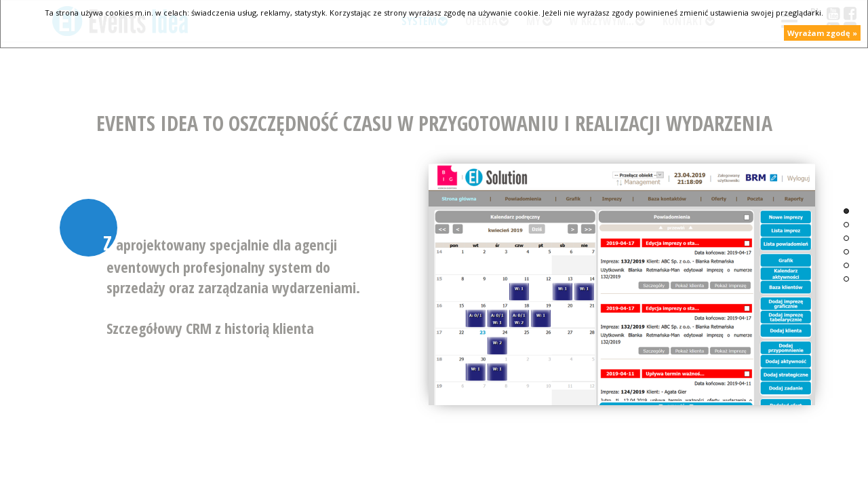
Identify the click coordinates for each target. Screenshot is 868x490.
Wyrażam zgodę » (822, 33)
